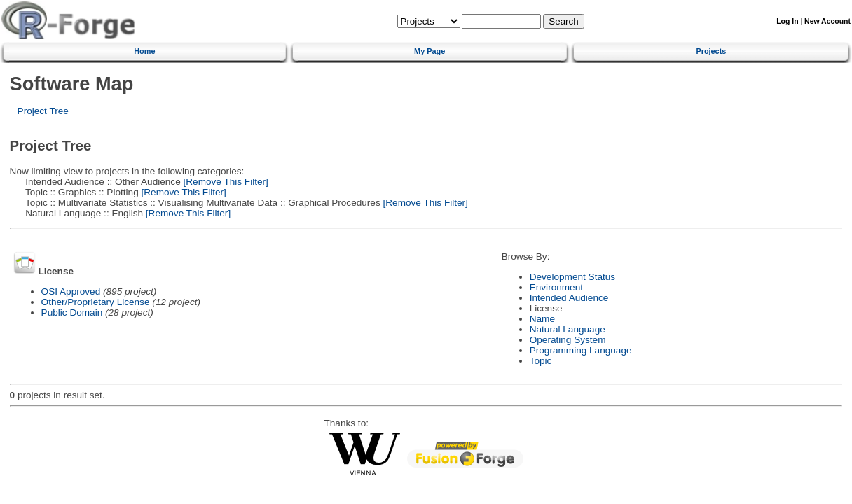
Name (542, 319)
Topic (541, 361)
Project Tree (43, 111)
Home (144, 51)
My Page (430, 51)
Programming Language (581, 350)
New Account (827, 21)
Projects (711, 51)
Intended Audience (569, 298)
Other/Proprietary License (96, 302)
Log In (787, 21)
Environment (556, 287)
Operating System (568, 340)
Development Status (572, 277)
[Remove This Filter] (225, 182)
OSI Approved (71, 292)
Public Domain (72, 313)
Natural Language (568, 329)
